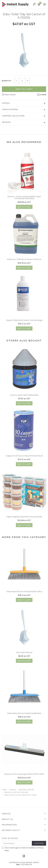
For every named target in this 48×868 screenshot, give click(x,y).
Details (6, 103)
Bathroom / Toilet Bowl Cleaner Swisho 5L (24, 261)
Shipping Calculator (13, 116)
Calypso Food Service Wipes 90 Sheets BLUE (24, 457)
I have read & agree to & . (23, 849)
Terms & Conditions (29, 848)
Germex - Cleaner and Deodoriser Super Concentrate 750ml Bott (24, 199)
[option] (24, 50)
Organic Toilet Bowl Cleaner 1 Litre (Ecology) (24, 321)
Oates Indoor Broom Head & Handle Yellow (24, 593)
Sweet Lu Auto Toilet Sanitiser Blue (24, 396)
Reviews (7, 122)
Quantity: (7, 81)
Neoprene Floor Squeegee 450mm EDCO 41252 (24, 775)
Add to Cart (24, 89)
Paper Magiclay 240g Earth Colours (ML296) (24, 518)
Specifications (10, 109)
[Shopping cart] (39, 4)
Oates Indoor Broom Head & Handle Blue (24, 715)
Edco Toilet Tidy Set (24, 654)
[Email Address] (17, 843)
